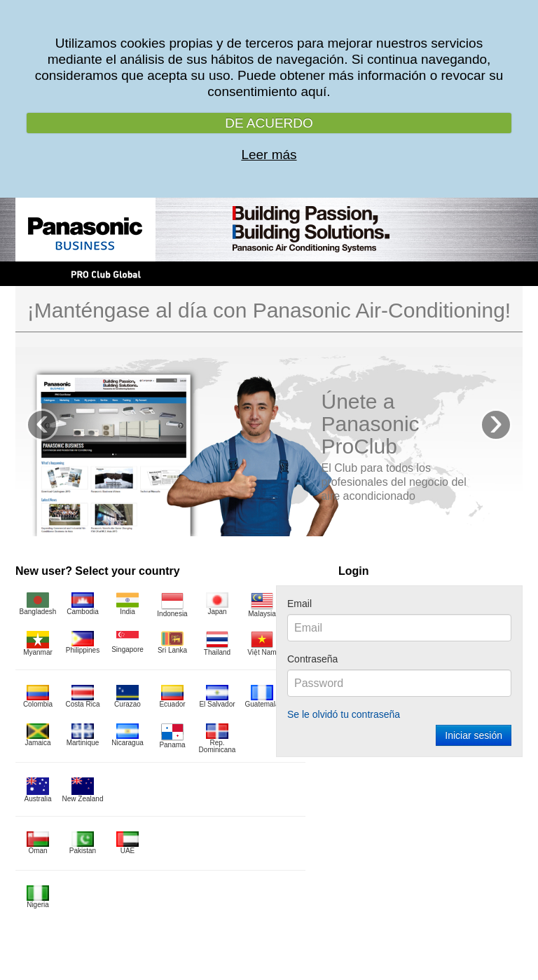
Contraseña (312, 659)
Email (299, 604)
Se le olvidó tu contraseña (344, 714)
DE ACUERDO (269, 123)
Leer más (269, 155)
